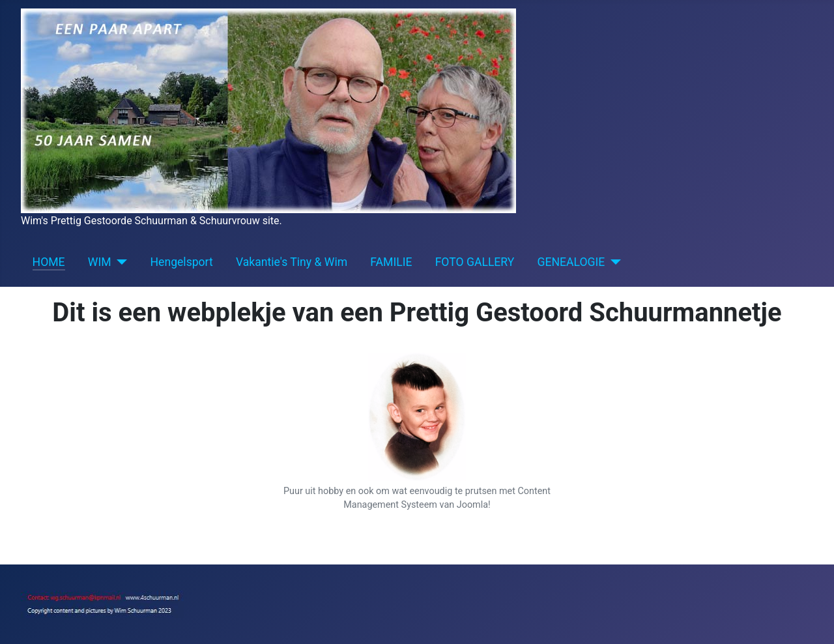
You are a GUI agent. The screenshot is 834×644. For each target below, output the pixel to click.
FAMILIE (391, 262)
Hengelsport (182, 262)
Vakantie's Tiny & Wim (292, 262)
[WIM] (120, 262)
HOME (49, 262)
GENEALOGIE (571, 262)
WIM (100, 262)
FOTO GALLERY (475, 262)
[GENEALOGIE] (613, 262)
